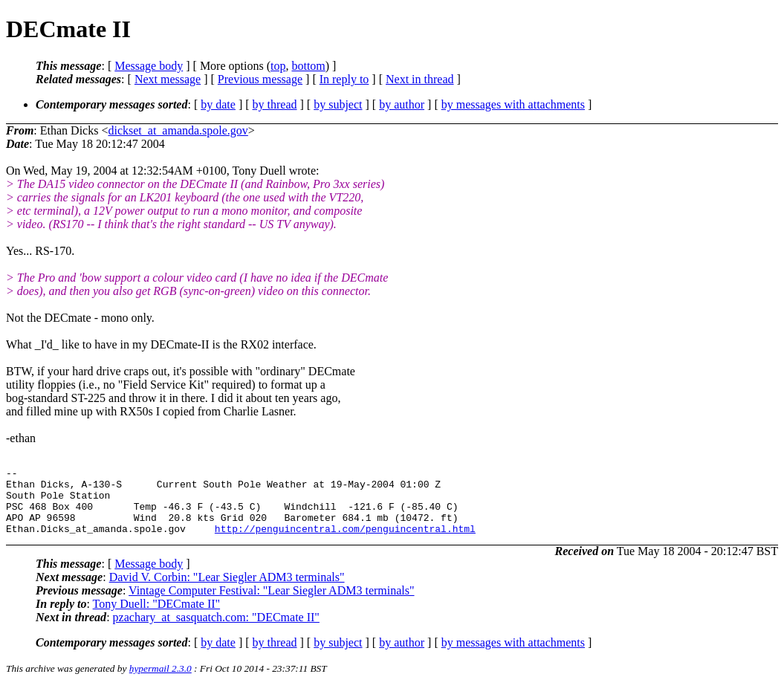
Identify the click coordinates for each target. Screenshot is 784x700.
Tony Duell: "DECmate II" (156, 617)
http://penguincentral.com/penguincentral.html (345, 542)
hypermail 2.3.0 (161, 682)
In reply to (344, 79)
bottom (308, 66)
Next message (168, 79)
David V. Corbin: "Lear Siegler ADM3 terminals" (227, 590)
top (278, 66)
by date (218, 104)
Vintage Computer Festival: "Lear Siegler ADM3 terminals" (271, 604)
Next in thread (420, 79)
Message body (149, 66)
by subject (338, 104)
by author (402, 104)
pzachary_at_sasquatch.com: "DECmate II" (216, 631)
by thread (275, 104)
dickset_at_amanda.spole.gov (178, 130)
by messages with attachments (513, 104)
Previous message (260, 79)
